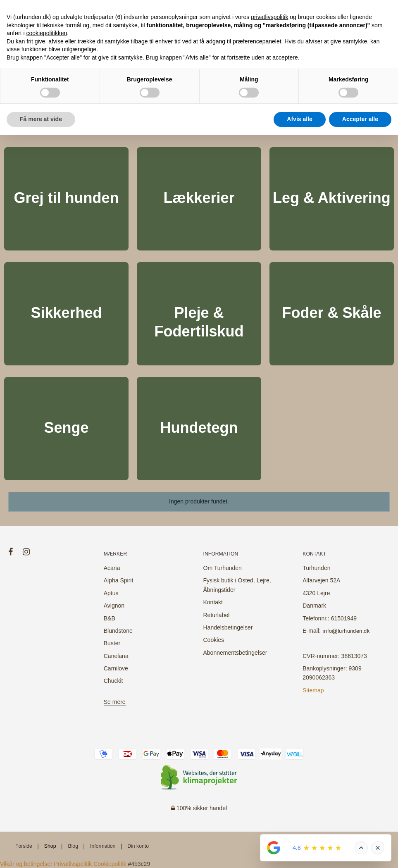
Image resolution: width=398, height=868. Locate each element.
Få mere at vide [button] (41, 119)
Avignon (114, 606)
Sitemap (313, 690)
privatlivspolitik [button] (269, 17)
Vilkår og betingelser (26, 864)
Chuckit (113, 681)
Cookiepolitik (110, 864)
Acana (112, 568)
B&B (110, 618)
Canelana (116, 656)
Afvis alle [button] (299, 119)
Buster (112, 643)
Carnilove (116, 668)
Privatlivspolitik (73, 864)
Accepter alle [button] (360, 119)
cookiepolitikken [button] (46, 33)
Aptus (111, 593)
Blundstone (118, 631)
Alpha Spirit (119, 580)
